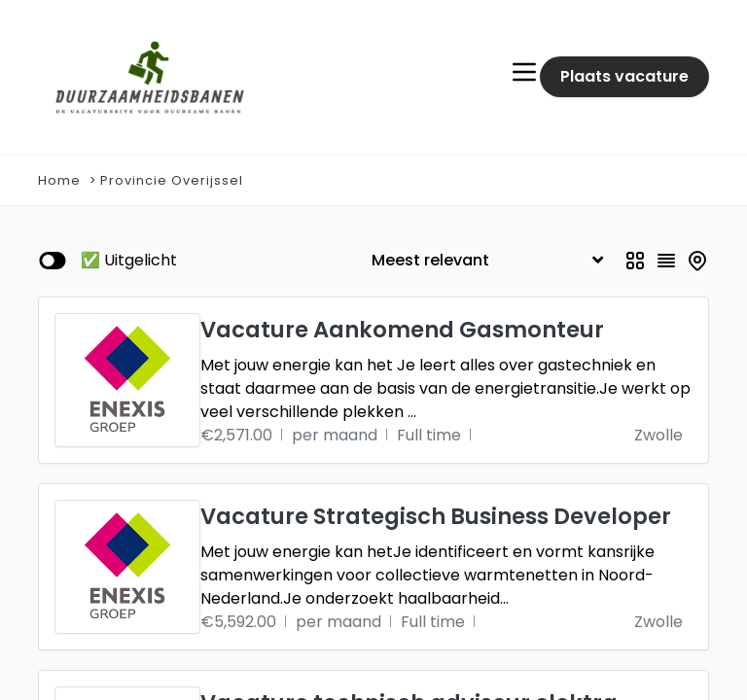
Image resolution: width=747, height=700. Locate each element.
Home (59, 180)
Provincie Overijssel (172, 180)
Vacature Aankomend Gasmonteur (402, 330)
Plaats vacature (624, 76)
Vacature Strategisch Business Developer (436, 516)
